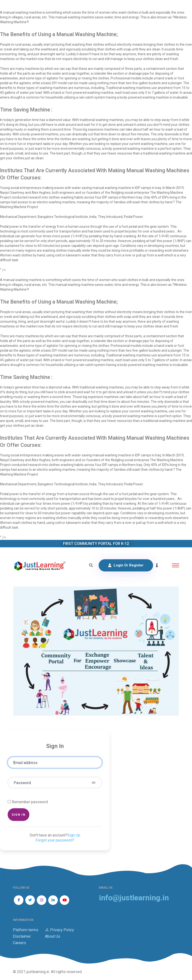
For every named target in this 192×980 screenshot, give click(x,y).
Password (22, 783)
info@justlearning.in (134, 898)
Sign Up (74, 835)
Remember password (30, 802)
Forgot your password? (55, 840)
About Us (53, 936)
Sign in (19, 815)
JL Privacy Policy (59, 930)
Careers (19, 943)
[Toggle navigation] (176, 565)
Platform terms (26, 930)
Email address (26, 763)
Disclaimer (22, 936)
